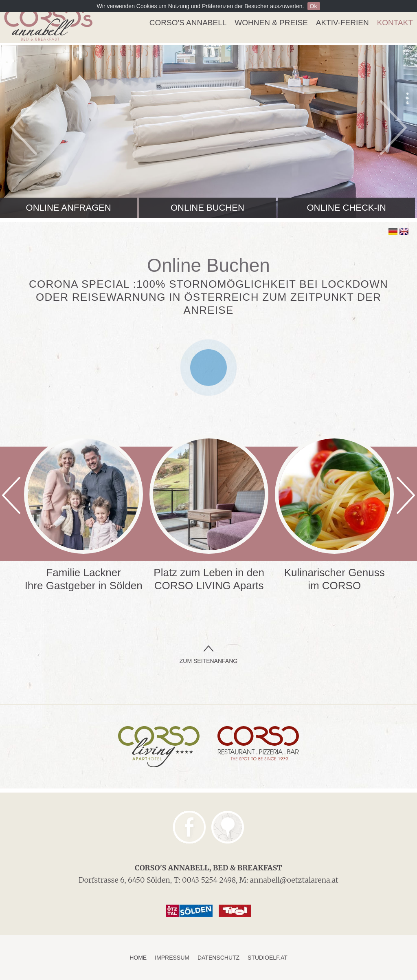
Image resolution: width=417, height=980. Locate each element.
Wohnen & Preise (271, 23)
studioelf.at (268, 958)
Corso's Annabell (188, 23)
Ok (314, 6)
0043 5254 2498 (209, 880)
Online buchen (207, 208)
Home (138, 958)
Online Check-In (346, 208)
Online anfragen (69, 208)
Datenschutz (218, 958)
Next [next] (393, 127)
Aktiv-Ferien (342, 23)
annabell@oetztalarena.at (294, 880)
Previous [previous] (24, 127)
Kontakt (395, 23)
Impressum (172, 958)
